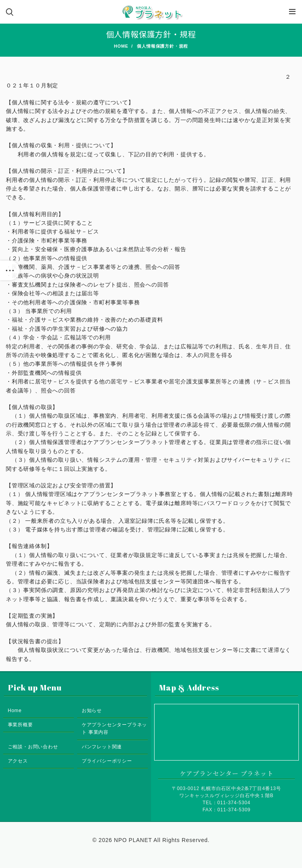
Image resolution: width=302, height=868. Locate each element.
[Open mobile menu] (293, 12)
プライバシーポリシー (107, 761)
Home (121, 46)
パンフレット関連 (102, 747)
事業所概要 (20, 725)
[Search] (10, 12)
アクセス (18, 761)
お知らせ (92, 711)
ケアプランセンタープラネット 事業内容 (114, 728)
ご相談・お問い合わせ (33, 747)
